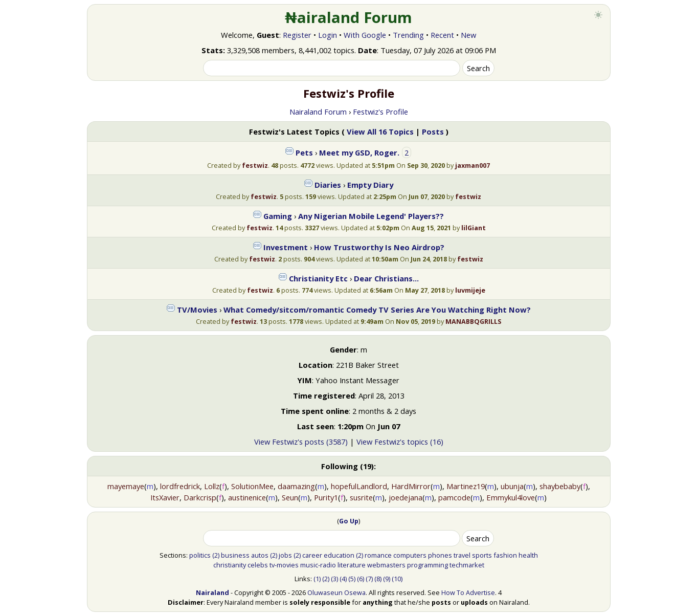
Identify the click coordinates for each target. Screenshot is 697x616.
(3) (334, 579)
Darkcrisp (200, 497)
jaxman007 (473, 165)
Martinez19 (466, 486)
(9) (387, 579)
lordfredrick (180, 486)
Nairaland (212, 592)
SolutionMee (252, 486)
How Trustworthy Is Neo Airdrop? (379, 247)
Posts (433, 131)
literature (352, 565)
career (312, 555)
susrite (361, 497)
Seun (290, 497)
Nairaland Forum (318, 112)
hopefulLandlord (359, 486)
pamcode (454, 497)
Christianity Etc (318, 278)
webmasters (386, 565)
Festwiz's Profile (380, 112)
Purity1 (326, 497)
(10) (397, 579)
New (468, 35)
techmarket (467, 565)
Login (328, 35)
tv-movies (284, 565)
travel (462, 555)
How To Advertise (468, 592)
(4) (343, 579)
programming (428, 565)
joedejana (406, 497)
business (235, 555)
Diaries (328, 185)
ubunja (512, 486)
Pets (304, 152)
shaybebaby (560, 486)
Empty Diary (370, 185)
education (339, 555)
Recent (442, 35)
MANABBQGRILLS (473, 321)
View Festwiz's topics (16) (400, 442)
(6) (361, 579)
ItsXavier (165, 497)
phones (440, 555)
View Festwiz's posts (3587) (301, 442)
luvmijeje (470, 290)
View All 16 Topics (380, 131)
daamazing (296, 486)
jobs (285, 555)
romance (378, 555)
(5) (352, 579)
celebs (258, 565)
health (528, 555)
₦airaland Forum (348, 17)
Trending (408, 35)
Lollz (212, 486)
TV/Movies (197, 310)
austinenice (247, 497)
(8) (378, 579)
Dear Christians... (386, 278)
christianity (230, 565)
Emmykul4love (511, 497)
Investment (286, 247)
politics (200, 555)
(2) (216, 555)
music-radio (318, 565)
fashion (505, 555)
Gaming (278, 216)
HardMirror (411, 486)
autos (260, 555)
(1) (317, 579)
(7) (369, 579)
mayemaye (126, 486)
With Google (365, 35)
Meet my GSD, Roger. (359, 152)
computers (410, 555)
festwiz (255, 165)
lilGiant (474, 228)
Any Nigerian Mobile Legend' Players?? (371, 216)
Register (297, 35)
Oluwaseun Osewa (336, 592)
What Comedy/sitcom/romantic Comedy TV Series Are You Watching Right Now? (377, 310)
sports (482, 555)
